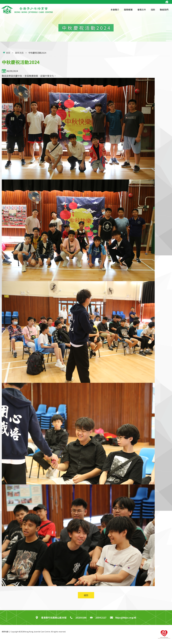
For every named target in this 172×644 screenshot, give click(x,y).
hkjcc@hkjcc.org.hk (126, 618)
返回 (86, 595)
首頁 (8, 53)
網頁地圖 (5, 632)
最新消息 (19, 53)
